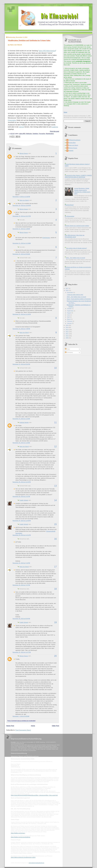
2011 (67, 334)
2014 (67, 327)
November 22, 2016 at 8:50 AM (21, 254)
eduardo (71, 151)
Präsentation (12, 120)
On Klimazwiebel (70, 216)
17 (55, 567)
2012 (67, 332)
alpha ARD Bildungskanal (47, 51)
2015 (67, 325)
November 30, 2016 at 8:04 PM (21, 619)
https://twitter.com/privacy (18, 833)
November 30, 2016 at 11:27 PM (22, 652)
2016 (67, 290)
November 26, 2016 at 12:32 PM (22, 482)
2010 (67, 336)
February (70, 321)
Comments (69, 352)
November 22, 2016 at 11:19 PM (22, 314)
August (69, 313)
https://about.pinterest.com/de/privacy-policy (23, 857)
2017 (67, 288)
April (69, 317)
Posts (67, 349)
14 (55, 500)
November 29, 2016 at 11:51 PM (22, 535)
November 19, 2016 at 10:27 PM (22, 216)
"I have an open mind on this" (75, 295)
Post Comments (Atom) (23, 730)
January (70, 323)
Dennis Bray (72, 143)
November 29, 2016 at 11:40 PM (22, 521)
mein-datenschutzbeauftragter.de (36, 863)
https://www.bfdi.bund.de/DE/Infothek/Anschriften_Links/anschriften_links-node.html (34, 795)
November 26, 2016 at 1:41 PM (21, 496)
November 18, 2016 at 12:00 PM (22, 205)
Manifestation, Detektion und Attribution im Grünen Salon (29, 40)
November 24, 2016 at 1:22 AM (21, 419)
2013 (67, 330)
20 (55, 656)
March (69, 319)
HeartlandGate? (69, 205)
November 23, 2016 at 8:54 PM (21, 364)
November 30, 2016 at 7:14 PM (21, 563)
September (70, 311)
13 (55, 486)
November (70, 293)
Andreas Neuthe (24, 422)
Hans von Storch (24, 200)
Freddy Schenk (24, 500)
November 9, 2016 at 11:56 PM (21, 197)
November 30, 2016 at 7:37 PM (21, 585)
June (69, 315)
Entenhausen (46, 238)
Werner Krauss (24, 153)
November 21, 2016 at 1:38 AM (21, 229)
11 (55, 422)
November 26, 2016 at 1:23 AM (21, 443)
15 (55, 524)
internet (21, 127)
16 (55, 539)
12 (55, 446)
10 (55, 368)
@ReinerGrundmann (75, 140)
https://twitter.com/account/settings (21, 837)
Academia (55, 127)
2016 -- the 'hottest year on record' (75, 258)
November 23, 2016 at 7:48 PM (21, 329)
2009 (67, 338)
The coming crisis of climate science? (76, 248)
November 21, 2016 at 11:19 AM (22, 243)
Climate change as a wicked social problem (77, 226)
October (70, 309)
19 (55, 622)
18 (55, 589)
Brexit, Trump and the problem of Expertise (79, 299)
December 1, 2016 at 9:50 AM (21, 716)
